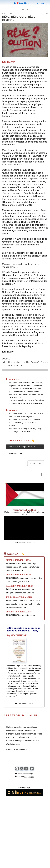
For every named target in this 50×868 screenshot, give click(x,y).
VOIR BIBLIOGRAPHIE (24, 704)
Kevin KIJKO (13, 379)
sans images (29, 774)
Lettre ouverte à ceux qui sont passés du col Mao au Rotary (23, 629)
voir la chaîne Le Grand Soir (24, 543)
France (11, 410)
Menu (40, 3)
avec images (29, 777)
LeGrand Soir (21, 3)
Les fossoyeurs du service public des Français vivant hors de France (24, 423)
